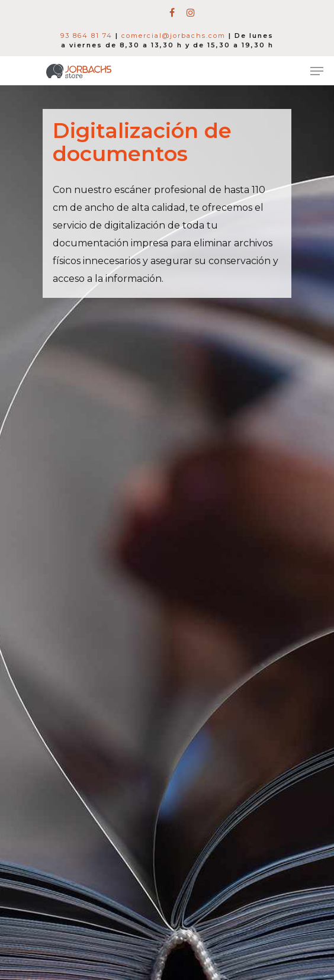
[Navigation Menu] (317, 71)
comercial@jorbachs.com (174, 36)
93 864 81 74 (86, 36)
